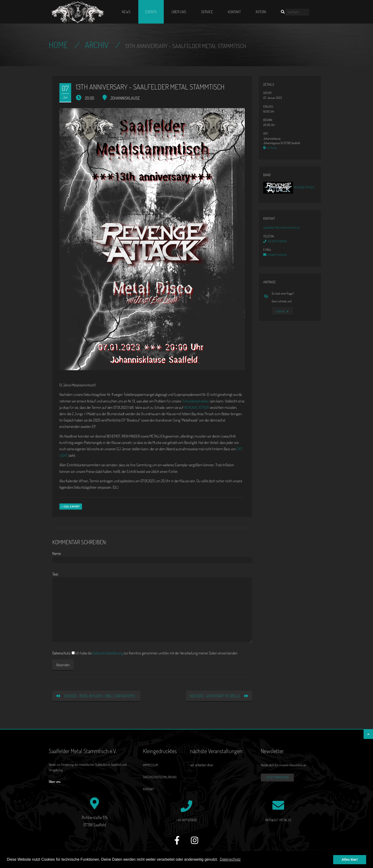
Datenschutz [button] (230, 859)
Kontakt (234, 12)
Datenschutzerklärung (108, 653)
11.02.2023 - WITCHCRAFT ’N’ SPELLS (219, 696)
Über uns (179, 12)
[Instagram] (195, 843)
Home (58, 45)
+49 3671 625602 (275, 241)
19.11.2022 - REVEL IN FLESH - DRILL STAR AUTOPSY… (96, 696)
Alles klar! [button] (350, 860)
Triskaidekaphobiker (196, 401)
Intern (261, 12)
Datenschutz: (62, 653)
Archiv (97, 45)
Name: (57, 553)
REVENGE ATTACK (197, 407)
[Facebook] (177, 843)
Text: (55, 574)
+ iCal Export (71, 507)
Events (151, 12)
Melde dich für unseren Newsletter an (284, 765)
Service (207, 12)
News (126, 12)
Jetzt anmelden (277, 777)
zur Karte (270, 148)
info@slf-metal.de (275, 255)
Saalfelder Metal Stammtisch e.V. (282, 227)
